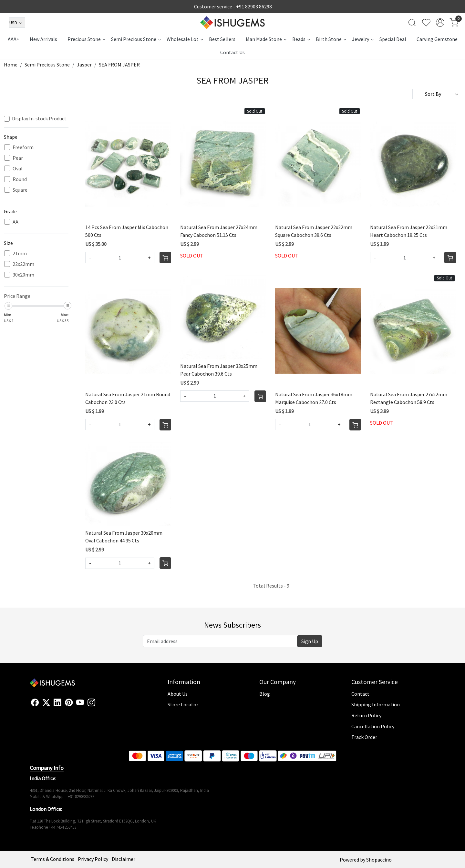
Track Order (364, 737)
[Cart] (165, 257)
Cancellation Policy (373, 726)
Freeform (23, 147)
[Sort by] (437, 94)
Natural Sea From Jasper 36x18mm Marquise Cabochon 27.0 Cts (314, 398)
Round (20, 179)
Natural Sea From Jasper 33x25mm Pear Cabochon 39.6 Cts (219, 370)
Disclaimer (124, 859)
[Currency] (17, 23)
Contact (360, 694)
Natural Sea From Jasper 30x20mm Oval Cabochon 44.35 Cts (124, 537)
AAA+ (14, 39)
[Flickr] (99, 705)
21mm (20, 253)
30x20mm (23, 275)
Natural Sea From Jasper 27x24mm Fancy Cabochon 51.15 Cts (219, 231)
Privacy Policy (93, 859)
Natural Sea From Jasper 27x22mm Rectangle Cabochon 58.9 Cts (409, 398)
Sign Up (310, 641)
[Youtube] (80, 703)
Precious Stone (86, 39)
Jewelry (363, 39)
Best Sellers (222, 39)
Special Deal (393, 39)
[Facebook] (35, 703)
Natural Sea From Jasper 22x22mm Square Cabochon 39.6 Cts (314, 231)
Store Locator (183, 704)
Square (20, 190)
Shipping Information (376, 704)
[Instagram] (91, 703)
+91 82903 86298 (254, 6)
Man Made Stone (266, 39)
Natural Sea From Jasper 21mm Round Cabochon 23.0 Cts (128, 398)
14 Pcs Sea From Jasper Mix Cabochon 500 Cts (127, 231)
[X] (46, 703)
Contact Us (232, 52)
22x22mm (23, 264)
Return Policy (366, 715)
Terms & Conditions (52, 859)
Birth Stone (331, 39)
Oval (18, 169)
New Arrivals (43, 39)
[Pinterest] (69, 703)
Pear (18, 158)
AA (15, 222)
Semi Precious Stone (136, 39)
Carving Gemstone (437, 39)
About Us (178, 694)
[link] (412, 23)
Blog (265, 694)
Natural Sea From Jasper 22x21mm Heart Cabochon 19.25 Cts (409, 231)
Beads (301, 39)
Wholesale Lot (185, 39)
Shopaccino (379, 860)
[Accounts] (440, 23)
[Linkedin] (57, 703)
